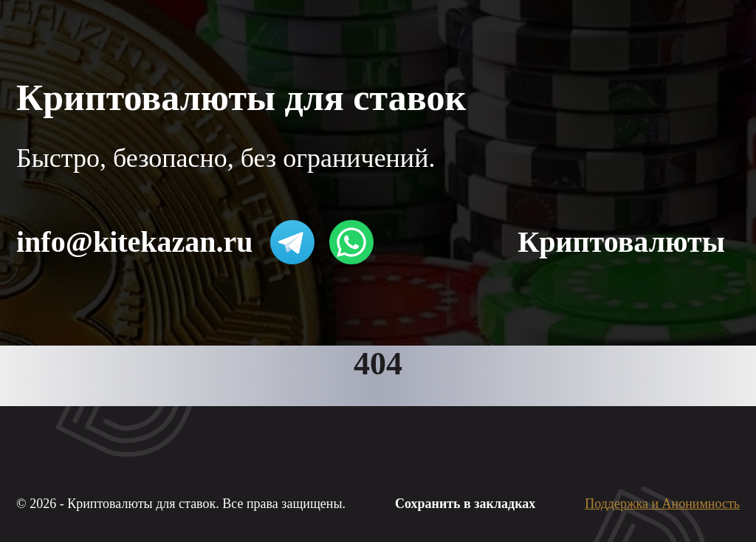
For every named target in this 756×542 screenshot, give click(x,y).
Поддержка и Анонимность (662, 504)
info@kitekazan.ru (135, 242)
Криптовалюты (621, 242)
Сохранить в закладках (465, 504)
